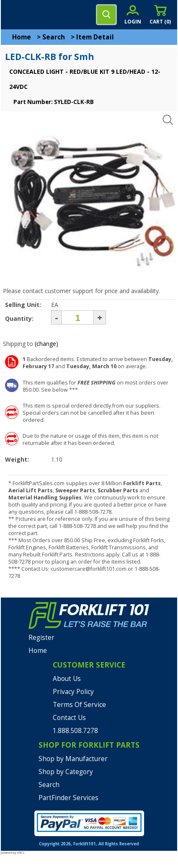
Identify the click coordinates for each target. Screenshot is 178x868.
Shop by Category (66, 772)
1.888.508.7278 (75, 731)
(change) (46, 344)
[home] (41, 15)
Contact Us (69, 718)
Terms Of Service (79, 705)
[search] (106, 15)
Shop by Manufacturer (73, 759)
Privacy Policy (73, 692)
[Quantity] (78, 317)
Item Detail (95, 37)
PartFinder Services (68, 798)
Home (22, 37)
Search (54, 37)
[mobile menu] (13, 15)
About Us (67, 679)
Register (41, 638)
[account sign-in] (133, 14)
